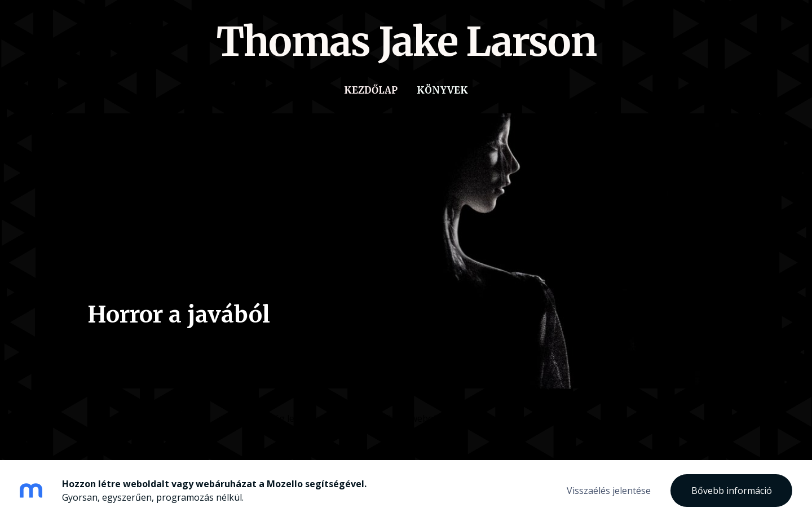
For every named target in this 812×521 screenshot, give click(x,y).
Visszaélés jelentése (609, 491)
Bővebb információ (732, 491)
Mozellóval (533, 418)
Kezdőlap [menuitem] (371, 90)
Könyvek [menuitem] (442, 90)
